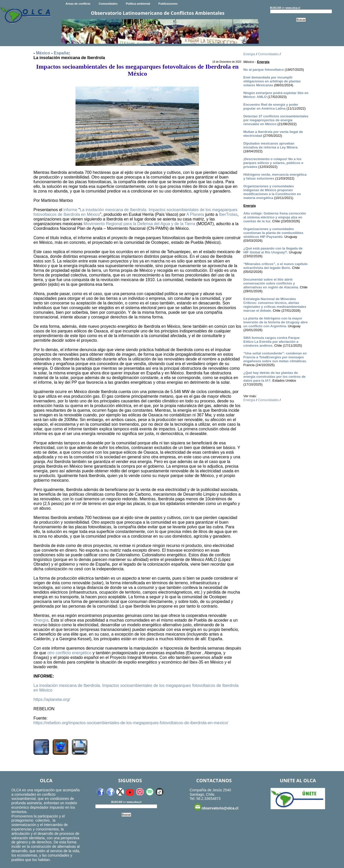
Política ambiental (138, 4)
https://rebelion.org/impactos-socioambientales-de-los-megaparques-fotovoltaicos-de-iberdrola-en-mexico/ (131, 723)
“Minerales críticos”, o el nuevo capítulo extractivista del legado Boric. (276, 266)
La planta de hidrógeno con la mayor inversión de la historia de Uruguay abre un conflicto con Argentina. (276, 322)
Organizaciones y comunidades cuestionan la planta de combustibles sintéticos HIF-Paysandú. (273, 233)
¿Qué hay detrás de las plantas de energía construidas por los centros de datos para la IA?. (274, 377)
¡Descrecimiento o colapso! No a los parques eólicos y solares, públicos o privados (273, 163)
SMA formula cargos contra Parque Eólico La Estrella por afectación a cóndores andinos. (271, 342)
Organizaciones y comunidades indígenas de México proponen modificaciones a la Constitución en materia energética (272, 192)
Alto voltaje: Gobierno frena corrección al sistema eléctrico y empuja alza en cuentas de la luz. (275, 217)
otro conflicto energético (69, 653)
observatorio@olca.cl (216, 807)
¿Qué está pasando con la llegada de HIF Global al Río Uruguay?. (273, 250)
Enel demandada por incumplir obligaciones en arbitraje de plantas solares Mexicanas (272, 81)
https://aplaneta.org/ (52, 699)
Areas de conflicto (78, 4)
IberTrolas (228, 214)
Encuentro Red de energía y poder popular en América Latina (271, 106)
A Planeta (195, 214)
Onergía (41, 620)
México (43, 53)
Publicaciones (168, 4)
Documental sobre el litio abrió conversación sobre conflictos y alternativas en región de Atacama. (271, 283)
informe (70, 210)
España (61, 53)
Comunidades (108, 4)
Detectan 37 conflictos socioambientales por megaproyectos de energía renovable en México (276, 120)
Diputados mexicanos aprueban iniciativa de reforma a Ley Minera (270, 145)
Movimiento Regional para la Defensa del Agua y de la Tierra (139, 224)
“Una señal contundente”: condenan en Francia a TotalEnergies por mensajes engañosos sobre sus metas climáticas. (275, 357)
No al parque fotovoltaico (264, 70)
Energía (249, 54)
